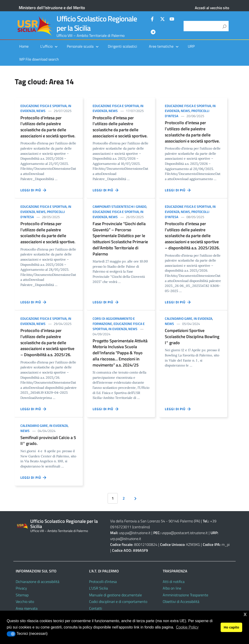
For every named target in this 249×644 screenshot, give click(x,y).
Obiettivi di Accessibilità (181, 602)
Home (24, 46)
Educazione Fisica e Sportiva (43, 106)
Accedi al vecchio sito (212, 8)
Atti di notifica (174, 582)
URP (191, 46)
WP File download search (39, 59)
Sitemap (22, 595)
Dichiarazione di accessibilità (38, 582)
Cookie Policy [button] (187, 627)
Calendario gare (179, 318)
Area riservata (27, 608)
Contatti (96, 608)
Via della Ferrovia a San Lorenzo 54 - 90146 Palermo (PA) (155, 521)
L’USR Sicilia (98, 588)
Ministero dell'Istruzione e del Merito (52, 8)
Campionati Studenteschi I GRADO (119, 206)
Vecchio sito (25, 602)
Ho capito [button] (231, 627)
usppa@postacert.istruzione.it (185, 533)
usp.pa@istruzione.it (135, 533)
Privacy (21, 588)
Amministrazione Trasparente (185, 595)
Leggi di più (34, 190)
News (41, 111)
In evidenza (118, 329)
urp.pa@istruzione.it (126, 539)
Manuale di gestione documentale (115, 595)
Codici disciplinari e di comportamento (118, 602)
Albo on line (172, 588)
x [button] (245, 614)
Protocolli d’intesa (103, 582)
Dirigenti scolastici (123, 46)
